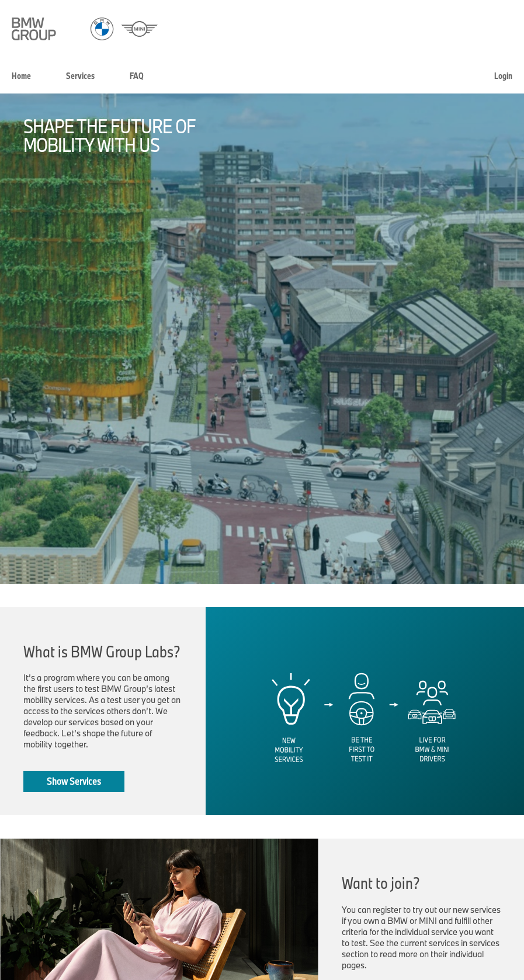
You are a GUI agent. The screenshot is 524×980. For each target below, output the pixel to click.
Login (503, 76)
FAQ (137, 76)
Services (80, 76)
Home (21, 76)
